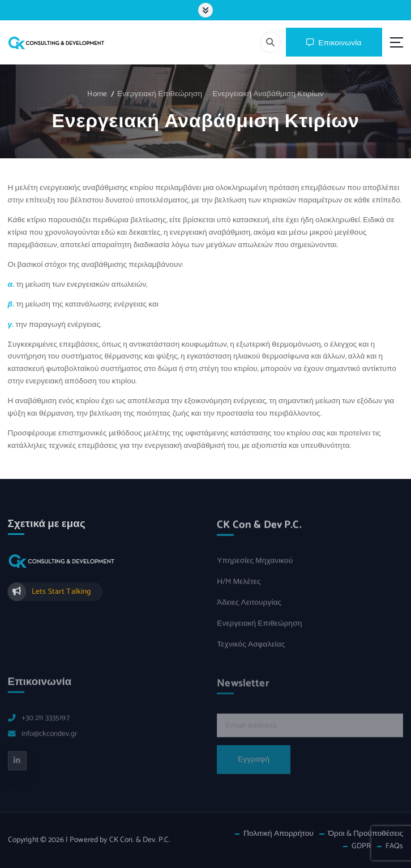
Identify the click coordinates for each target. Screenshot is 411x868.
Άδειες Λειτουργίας (249, 609)
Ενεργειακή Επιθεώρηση (160, 94)
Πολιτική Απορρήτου (279, 834)
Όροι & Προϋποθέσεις (365, 834)
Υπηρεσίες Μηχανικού (255, 567)
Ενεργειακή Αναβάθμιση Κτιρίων (268, 94)
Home (97, 94)
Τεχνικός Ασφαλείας (251, 650)
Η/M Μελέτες (239, 588)
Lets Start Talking (61, 597)
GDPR (361, 846)
